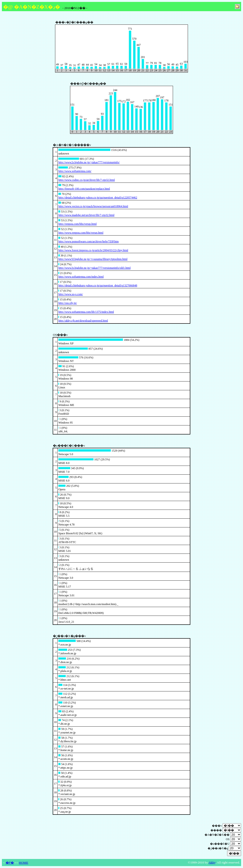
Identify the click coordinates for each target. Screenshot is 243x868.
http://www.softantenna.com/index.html (81, 277)
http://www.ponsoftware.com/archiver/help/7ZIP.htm (89, 241)
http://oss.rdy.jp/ (68, 303)
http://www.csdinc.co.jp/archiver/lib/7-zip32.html (87, 180)
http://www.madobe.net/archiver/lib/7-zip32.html (86, 215)
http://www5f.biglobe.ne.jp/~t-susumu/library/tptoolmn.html (93, 259)
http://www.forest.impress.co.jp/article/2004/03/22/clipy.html (93, 250)
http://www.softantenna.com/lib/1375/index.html (86, 312)
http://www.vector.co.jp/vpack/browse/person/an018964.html (93, 206)
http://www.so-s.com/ (71, 294)
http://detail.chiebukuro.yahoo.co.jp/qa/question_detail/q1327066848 (98, 285)
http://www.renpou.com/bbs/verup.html (81, 233)
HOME (24, 863)
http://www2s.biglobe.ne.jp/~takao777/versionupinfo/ (89, 162)
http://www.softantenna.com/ (75, 171)
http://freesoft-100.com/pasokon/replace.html (84, 189)
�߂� (10, 863)
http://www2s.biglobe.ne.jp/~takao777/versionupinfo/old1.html (94, 268)
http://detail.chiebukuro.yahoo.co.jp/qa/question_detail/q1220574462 (98, 198)
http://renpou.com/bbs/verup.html (77, 224)
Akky (212, 862)
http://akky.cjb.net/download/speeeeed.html (83, 321)
